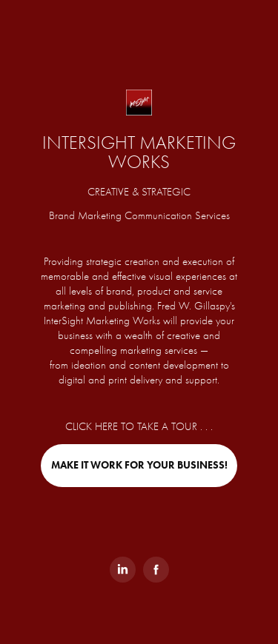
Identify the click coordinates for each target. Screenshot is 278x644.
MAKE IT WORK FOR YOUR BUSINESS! (139, 465)
